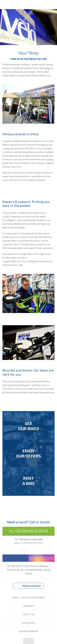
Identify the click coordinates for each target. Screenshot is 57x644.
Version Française (28, 586)
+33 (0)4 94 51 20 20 (28, 531)
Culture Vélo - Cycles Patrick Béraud (17, 5)
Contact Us (29, 614)
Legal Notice (28, 623)
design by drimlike (29, 631)
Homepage (29, 606)
